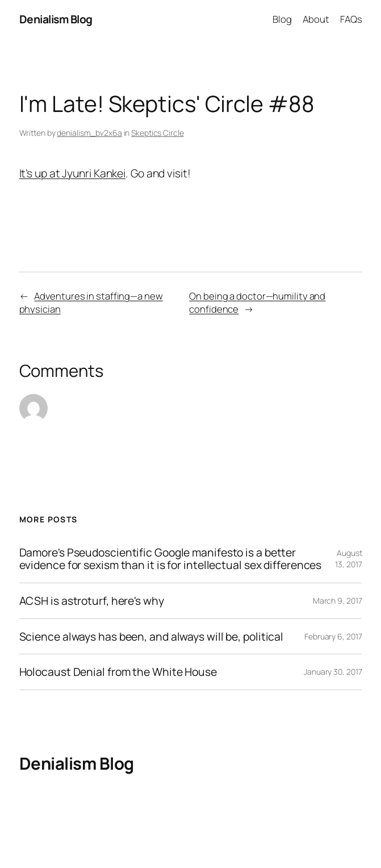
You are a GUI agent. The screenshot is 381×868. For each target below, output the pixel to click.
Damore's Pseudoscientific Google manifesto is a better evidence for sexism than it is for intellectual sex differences (171, 559)
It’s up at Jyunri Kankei (73, 173)
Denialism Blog (56, 19)
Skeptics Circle (158, 133)
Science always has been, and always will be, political (152, 637)
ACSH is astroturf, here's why (92, 601)
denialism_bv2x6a (89, 133)
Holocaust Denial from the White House (118, 672)
